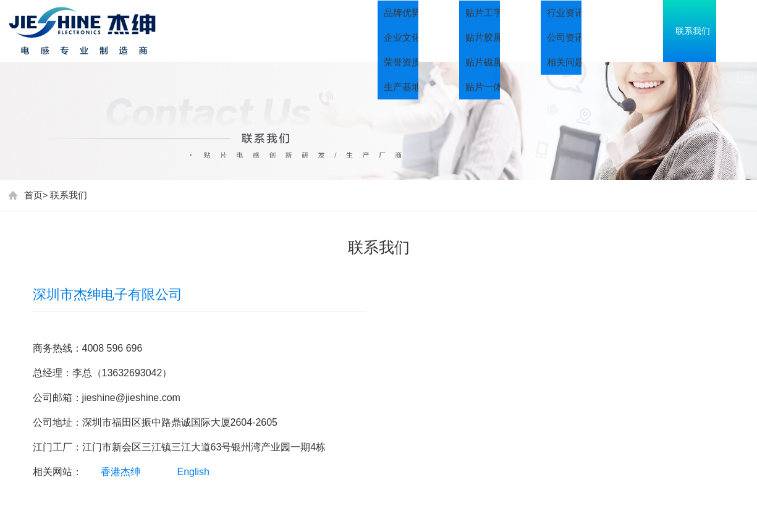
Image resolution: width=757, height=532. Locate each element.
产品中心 (546, 31)
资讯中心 (632, 31)
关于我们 (459, 31)
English (193, 472)
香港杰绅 (121, 472)
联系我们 (69, 195)
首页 (385, 31)
